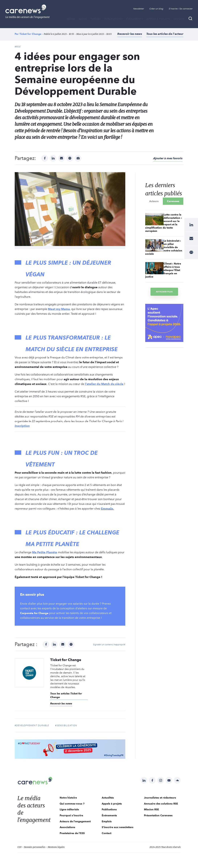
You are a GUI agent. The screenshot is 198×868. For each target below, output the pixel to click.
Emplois (179, 19)
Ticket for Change (30, 34)
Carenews (173, 201)
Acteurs (154, 201)
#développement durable (32, 725)
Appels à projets (158, 19)
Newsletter (139, 9)
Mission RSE (151, 809)
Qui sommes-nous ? (72, 804)
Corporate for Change (36, 613)
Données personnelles (35, 847)
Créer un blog (156, 9)
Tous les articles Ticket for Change (66, 695)
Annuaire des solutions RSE (161, 804)
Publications (113, 19)
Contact (107, 833)
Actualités (108, 798)
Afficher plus (164, 292)
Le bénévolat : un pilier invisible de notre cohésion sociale (164, 247)
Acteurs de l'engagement (75, 821)
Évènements (135, 19)
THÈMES (96, 19)
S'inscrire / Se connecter (181, 9)
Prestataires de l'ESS (72, 833)
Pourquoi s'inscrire (71, 815)
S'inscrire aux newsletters (118, 827)
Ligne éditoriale (69, 809)
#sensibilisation (66, 725)
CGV (19, 847)
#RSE (18, 47)
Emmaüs (107, 509)
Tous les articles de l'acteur (165, 34)
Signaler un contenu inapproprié (109, 645)
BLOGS (83, 19)
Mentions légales (56, 847)
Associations (67, 827)
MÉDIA (71, 19)
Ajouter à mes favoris (168, 158)
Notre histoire (68, 798)
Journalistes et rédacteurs (160, 798)
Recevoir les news (130, 34)
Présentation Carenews (158, 815)
